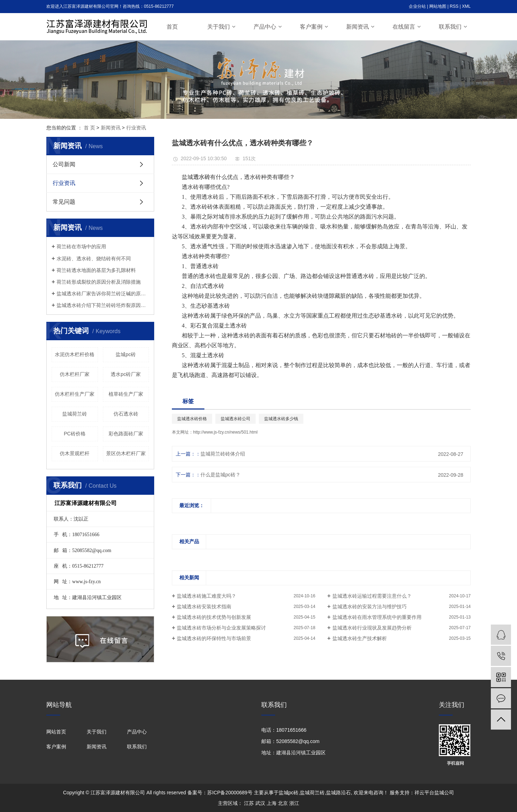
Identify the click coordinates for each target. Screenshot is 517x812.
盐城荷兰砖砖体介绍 (223, 454)
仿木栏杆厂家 (75, 374)
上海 (272, 803)
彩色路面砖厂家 (126, 434)
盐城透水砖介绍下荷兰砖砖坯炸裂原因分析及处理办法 (103, 305)
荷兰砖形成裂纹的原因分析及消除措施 (99, 282)
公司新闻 (64, 164)
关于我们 (219, 27)
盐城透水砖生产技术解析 (360, 638)
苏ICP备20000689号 (230, 793)
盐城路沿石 (338, 793)
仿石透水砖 (126, 414)
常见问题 (64, 202)
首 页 (89, 128)
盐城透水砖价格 (192, 419)
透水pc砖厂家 (126, 374)
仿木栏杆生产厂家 (75, 394)
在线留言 (404, 27)
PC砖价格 (75, 434)
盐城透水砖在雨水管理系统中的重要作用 (377, 617)
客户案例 (311, 27)
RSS (454, 6)
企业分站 (417, 6)
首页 (172, 27)
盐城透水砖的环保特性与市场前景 (214, 638)
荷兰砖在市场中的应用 (81, 246)
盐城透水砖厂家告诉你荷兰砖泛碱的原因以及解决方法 (103, 294)
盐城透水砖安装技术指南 (204, 607)
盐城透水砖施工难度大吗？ (207, 596)
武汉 (260, 803)
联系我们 (450, 27)
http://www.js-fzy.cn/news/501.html (225, 432)
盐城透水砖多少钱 (281, 419)
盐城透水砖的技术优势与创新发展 (214, 617)
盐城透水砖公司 (236, 419)
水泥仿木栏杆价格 (75, 354)
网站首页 (56, 732)
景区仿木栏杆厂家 (126, 453)
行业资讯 (136, 128)
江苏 (249, 803)
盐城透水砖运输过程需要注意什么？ (372, 596)
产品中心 (265, 27)
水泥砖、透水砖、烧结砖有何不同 (94, 259)
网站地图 (438, 6)
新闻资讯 (358, 27)
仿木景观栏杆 (75, 453)
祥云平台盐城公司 (434, 793)
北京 (283, 803)
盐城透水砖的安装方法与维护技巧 (370, 607)
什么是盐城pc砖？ (220, 475)
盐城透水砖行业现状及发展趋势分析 (372, 628)
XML (466, 6)
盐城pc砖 (126, 354)
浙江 (294, 803)
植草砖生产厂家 (126, 394)
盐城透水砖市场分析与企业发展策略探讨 (221, 628)
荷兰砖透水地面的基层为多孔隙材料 (96, 270)
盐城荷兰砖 (75, 414)
